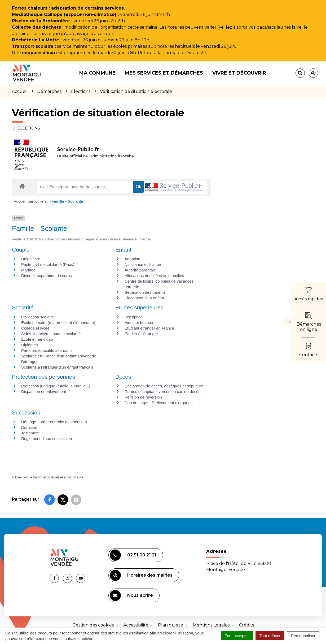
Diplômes (30, 345)
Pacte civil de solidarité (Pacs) (48, 264)
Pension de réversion (143, 397)
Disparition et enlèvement (44, 392)
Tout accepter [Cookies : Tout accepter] (237, 636)
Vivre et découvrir (239, 73)
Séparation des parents (145, 292)
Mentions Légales (211, 625)
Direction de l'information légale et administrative (49, 477)
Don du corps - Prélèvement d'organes (158, 403)
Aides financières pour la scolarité (51, 334)
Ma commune (97, 73)
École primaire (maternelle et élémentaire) (58, 323)
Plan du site (171, 625)
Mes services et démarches (164, 73)
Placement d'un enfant (144, 298)
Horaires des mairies (141, 575)
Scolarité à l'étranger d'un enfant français (57, 367)
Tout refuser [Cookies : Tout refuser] (270, 636)
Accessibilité (136, 625)
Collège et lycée (35, 328)
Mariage (28, 270)
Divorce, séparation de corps (47, 276)
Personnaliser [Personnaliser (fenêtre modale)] (303, 636)
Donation (29, 427)
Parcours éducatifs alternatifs (47, 350)
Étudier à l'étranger (141, 334)
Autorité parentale (140, 270)
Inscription (134, 317)
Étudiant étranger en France (149, 328)
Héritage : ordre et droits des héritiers (54, 422)
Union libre (31, 259)
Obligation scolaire (38, 317)
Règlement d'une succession (47, 438)
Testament (30, 433)
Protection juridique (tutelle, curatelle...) (56, 386)
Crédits (246, 625)
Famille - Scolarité (67, 201)
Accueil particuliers (31, 201)
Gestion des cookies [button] (93, 625)
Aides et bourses (139, 323)
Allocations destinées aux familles (154, 276)
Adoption (132, 259)
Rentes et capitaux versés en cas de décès (162, 392)
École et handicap (37, 339)
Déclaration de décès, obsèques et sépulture (164, 386)
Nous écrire (131, 595)
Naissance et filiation (143, 264)
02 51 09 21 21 (133, 555)
